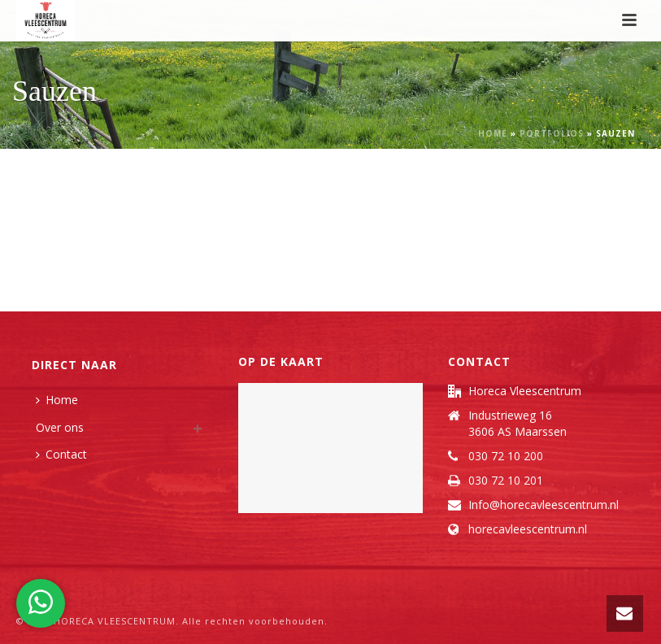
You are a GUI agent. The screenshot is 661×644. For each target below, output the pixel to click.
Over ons (60, 427)
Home (493, 133)
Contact (61, 454)
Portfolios (552, 133)
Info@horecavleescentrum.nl (544, 505)
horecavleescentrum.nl (528, 529)
